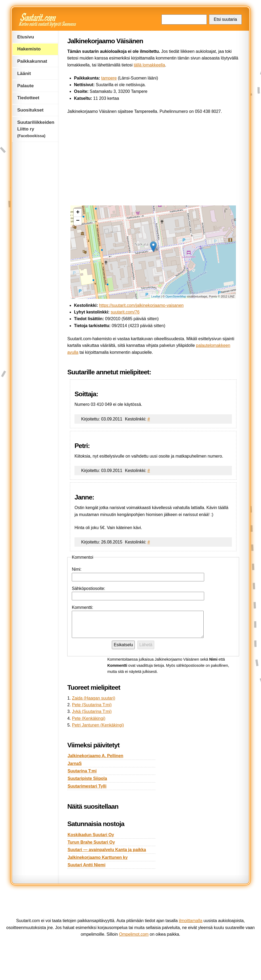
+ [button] (78, 213)
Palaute (25, 86)
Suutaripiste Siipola (87, 778)
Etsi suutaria (225, 19)
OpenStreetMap (176, 296)
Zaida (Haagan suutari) (94, 698)
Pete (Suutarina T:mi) (92, 705)
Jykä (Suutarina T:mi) (92, 711)
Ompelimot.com (134, 934)
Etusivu (25, 37)
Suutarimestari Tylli (87, 786)
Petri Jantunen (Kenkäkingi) (98, 725)
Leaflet (156, 296)
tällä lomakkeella (149, 65)
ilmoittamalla (191, 921)
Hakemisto (29, 49)
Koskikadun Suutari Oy (91, 835)
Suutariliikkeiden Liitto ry (36, 129)
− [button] (78, 221)
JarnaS (75, 763)
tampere (109, 78)
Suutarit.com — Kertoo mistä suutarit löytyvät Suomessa (48, 20)
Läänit (24, 73)
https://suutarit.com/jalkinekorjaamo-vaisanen (141, 305)
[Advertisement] (153, 158)
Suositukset (30, 110)
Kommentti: (82, 607)
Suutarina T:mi (82, 771)
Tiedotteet (28, 98)
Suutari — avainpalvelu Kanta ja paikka (107, 850)
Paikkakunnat (32, 61)
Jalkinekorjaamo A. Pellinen (95, 756)
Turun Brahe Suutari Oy (91, 842)
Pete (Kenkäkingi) (89, 718)
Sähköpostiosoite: (88, 588)
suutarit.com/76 (125, 312)
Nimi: (77, 569)
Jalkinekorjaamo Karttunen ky (98, 857)
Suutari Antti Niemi (86, 865)
